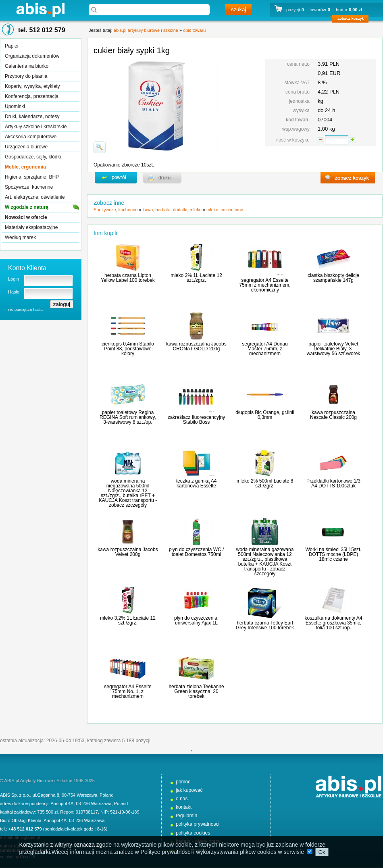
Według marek (20, 237)
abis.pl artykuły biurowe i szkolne (40, 10)
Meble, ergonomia (25, 167)
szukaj (238, 10)
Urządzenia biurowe (26, 147)
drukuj (162, 178)
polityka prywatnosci (198, 824)
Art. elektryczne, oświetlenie (35, 197)
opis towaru (194, 30)
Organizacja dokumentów (32, 56)
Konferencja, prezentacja (32, 96)
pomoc (183, 782)
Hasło (14, 292)
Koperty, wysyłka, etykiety (32, 86)
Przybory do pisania (26, 76)
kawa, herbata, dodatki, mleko (172, 210)
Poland (106, 795)
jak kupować (189, 790)
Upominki (15, 106)
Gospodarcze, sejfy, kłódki (33, 157)
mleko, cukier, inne (225, 210)
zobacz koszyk (353, 20)
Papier (12, 46)
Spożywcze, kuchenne (29, 187)
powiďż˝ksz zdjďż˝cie (100, 147)
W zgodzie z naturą (27, 207)
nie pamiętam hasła (25, 309)
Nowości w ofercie (26, 217)
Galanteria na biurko (27, 66)
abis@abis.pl (27, 837)
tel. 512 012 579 (42, 30)
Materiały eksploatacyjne (31, 227)
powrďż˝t (116, 178)
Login (14, 279)
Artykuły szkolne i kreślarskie (36, 127)
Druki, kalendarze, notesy (32, 117)
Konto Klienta (27, 268)
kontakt (184, 807)
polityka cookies (193, 833)
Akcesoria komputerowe (31, 137)
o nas (182, 799)
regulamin (186, 816)
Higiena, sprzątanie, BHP (32, 177)
